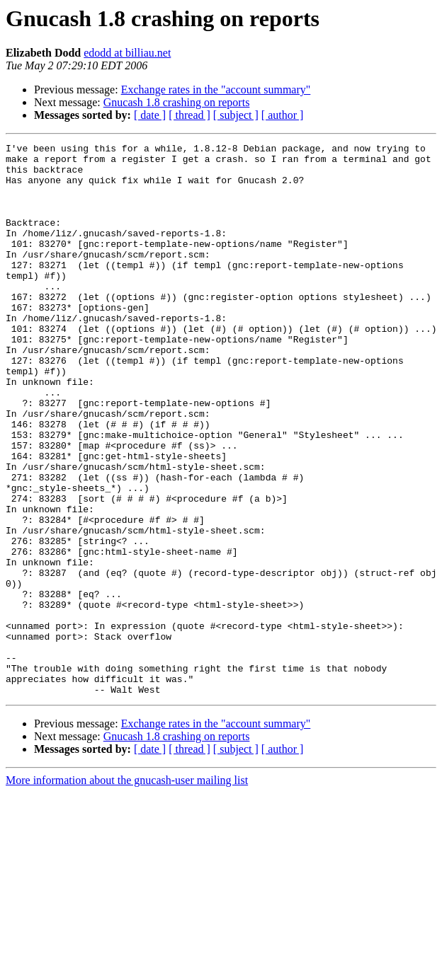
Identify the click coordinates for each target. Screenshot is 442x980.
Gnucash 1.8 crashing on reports (177, 102)
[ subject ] (236, 115)
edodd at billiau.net (127, 53)
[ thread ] (189, 115)
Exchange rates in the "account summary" (216, 90)
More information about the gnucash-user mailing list (127, 890)
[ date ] (150, 115)
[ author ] (283, 115)
